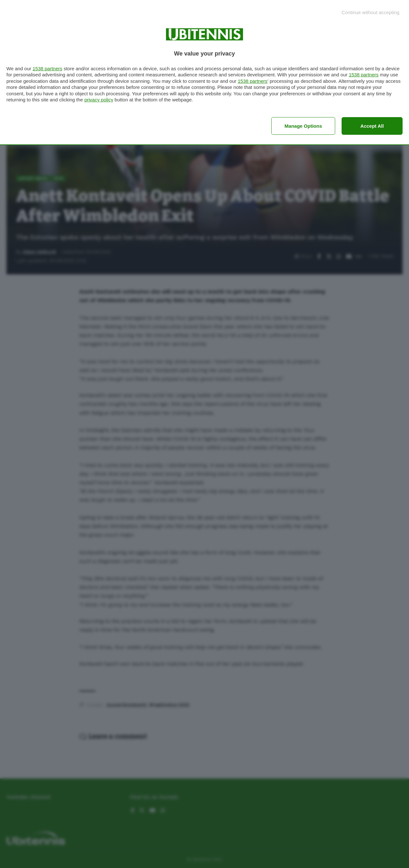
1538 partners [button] (47, 69)
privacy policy (99, 100)
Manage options (303, 126)
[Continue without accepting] (370, 12)
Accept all (372, 126)
